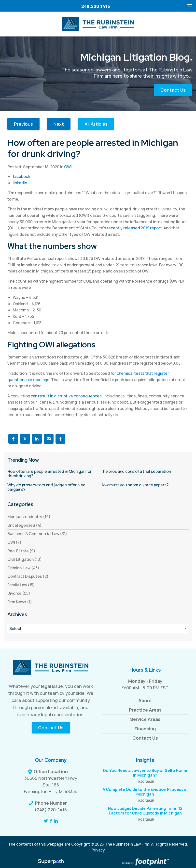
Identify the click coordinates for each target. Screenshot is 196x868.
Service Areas (145, 719)
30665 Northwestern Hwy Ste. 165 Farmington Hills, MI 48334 (51, 785)
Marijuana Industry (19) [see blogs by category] (29, 517)
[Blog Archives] (98, 629)
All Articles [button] (96, 124)
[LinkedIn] (56, 821)
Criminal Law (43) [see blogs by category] (23, 568)
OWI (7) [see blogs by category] (14, 542)
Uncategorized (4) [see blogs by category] (24, 525)
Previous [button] (23, 124)
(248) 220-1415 (51, 810)
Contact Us (173, 90)
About (145, 700)
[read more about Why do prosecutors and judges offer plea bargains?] (51, 487)
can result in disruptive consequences (66, 396)
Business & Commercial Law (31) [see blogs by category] (37, 534)
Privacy (98, 850)
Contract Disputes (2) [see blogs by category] (28, 576)
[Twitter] (46, 821)
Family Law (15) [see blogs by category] (21, 585)
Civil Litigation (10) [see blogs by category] (25, 559)
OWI (68, 167)
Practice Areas (145, 710)
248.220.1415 (96, 6)
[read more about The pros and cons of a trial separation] (145, 472)
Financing (145, 729)
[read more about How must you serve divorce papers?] (145, 485)
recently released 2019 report (134, 228)
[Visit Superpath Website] (51, 862)
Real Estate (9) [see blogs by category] (21, 551)
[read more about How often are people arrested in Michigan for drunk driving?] (51, 474)
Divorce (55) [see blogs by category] (19, 593)
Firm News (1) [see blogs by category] (20, 602)
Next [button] (59, 124)
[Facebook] (51, 821)
